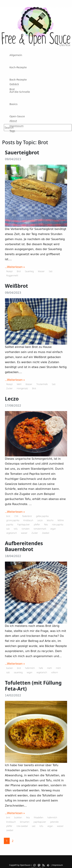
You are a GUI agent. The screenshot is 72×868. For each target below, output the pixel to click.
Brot (12, 89)
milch (58, 668)
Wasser (41, 271)
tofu (16, 529)
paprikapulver (40, 822)
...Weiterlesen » (15, 267)
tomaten (26, 529)
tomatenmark (40, 529)
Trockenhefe (42, 384)
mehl (50, 668)
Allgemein (16, 55)
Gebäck (14, 84)
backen (10, 668)
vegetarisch (12, 533)
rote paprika (58, 525)
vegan (53, 529)
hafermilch (30, 668)
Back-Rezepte (18, 80)
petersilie (54, 822)
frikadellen (39, 818)
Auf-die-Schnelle (20, 92)
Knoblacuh (28, 520)
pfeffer (37, 525)
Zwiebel (45, 533)
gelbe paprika (42, 516)
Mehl (19, 384)
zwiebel (10, 830)
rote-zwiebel (22, 826)
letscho (50, 520)
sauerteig (18, 672)
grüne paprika (13, 520)
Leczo (40, 520)
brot (8, 516)
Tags (12, 131)
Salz (51, 271)
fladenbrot (27, 516)
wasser (24, 533)
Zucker (9, 388)
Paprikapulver (23, 525)
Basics (14, 104)
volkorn (55, 672)
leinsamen (25, 822)
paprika (10, 525)
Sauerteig (29, 271)
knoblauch (11, 822)
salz (8, 529)
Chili (16, 516)
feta (28, 818)
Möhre (61, 520)
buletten (18, 818)
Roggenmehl (12, 276)
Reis (46, 525)
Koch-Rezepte (18, 67)
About (13, 121)
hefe (41, 668)
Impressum (17, 126)
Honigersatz (22, 388)
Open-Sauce (17, 116)
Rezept (9, 271)
